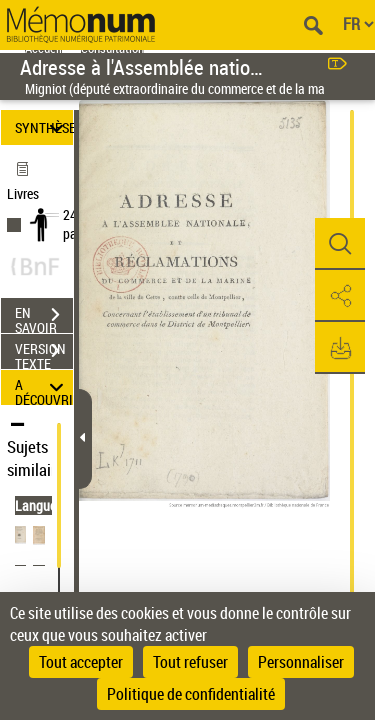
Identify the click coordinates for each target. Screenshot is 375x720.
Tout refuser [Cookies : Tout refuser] (190, 662)
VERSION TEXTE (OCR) (44, 353)
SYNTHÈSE (44, 127)
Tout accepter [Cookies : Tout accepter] (81, 662)
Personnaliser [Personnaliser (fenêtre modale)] (301, 662)
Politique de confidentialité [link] (191, 694)
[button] (340, 244)
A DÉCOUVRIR (44, 387)
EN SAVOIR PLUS (44, 317)
